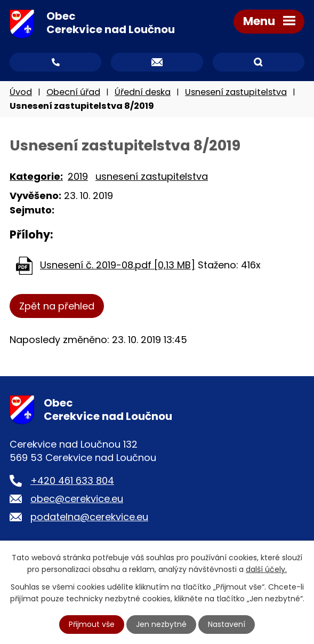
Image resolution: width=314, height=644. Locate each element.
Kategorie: (36, 176)
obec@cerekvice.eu (77, 499)
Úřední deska (143, 92)
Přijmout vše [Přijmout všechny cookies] (92, 624)
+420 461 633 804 (72, 480)
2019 (78, 176)
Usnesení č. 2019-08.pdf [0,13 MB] (118, 265)
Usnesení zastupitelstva (236, 92)
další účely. (266, 569)
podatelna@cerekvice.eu (89, 517)
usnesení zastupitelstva (152, 176)
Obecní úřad (73, 92)
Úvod (21, 92)
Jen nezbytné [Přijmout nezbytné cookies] (161, 624)
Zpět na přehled (57, 306)
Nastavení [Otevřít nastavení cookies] (227, 624)
